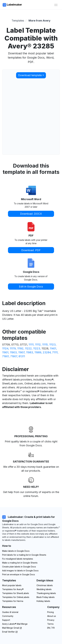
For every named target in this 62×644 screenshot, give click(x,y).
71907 (14, 356)
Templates (18, 21)
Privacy (51, 620)
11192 (20, 348)
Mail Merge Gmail (12, 628)
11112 (38, 345)
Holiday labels (43, 601)
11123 (52, 345)
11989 (38, 352)
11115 (45, 345)
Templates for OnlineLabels (16, 597)
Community (8, 616)
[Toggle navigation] (56, 5)
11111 (31, 345)
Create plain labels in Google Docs (19, 567)
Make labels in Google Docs (16, 551)
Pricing (50, 612)
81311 (22, 356)
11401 (53, 348)
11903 (13, 352)
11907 (21, 352)
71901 (6, 356)
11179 (13, 348)
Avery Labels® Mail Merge (15, 624)
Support (6, 620)
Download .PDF (31, 250)
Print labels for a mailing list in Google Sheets (24, 555)
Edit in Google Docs (31, 287)
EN (49, 628)
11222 (28, 348)
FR (53, 628)
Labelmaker (12, 5)
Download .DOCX (31, 214)
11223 (37, 348)
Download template (30, 75)
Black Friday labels (46, 597)
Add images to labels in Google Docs (20, 571)
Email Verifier (10, 632)
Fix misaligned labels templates (18, 559)
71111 (55, 352)
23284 (47, 352)
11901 (5, 352)
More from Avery (39, 21)
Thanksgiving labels (46, 593)
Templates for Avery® (13, 589)
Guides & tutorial (10, 612)
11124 (5, 348)
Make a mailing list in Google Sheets (20, 563)
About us (52, 616)
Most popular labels (12, 585)
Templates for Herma (13, 601)
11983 (30, 352)
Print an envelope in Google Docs (19, 574)
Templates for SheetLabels (16, 593)
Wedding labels (44, 589)
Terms (50, 624)
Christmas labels (45, 585)
